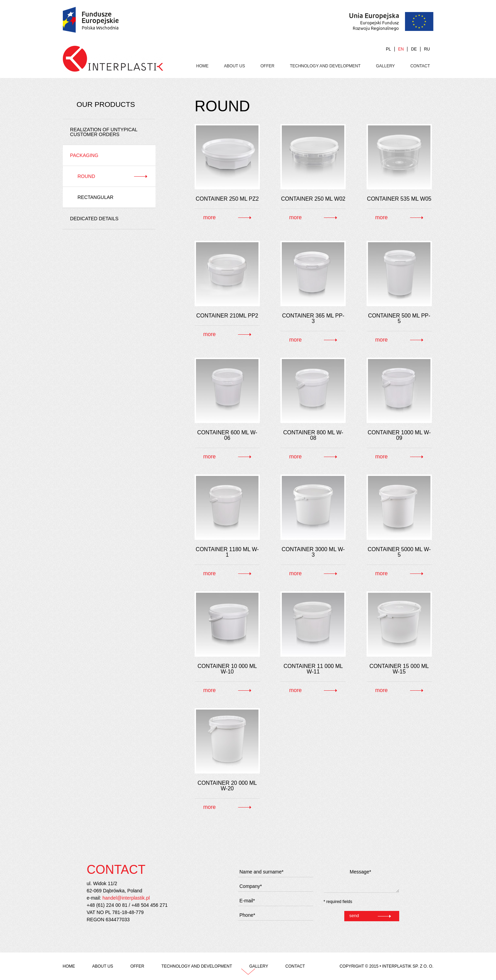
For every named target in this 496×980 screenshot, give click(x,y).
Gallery (385, 66)
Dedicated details (94, 219)
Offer (268, 66)
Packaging (84, 155)
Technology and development (325, 66)
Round (86, 176)
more (209, 217)
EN (401, 49)
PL (388, 49)
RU (427, 49)
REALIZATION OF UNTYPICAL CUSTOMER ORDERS (104, 132)
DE (414, 49)
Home (203, 66)
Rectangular (96, 197)
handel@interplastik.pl (126, 898)
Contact (420, 66)
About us (235, 66)
